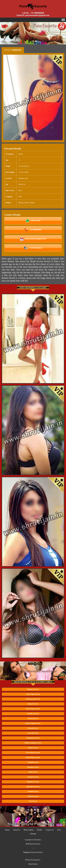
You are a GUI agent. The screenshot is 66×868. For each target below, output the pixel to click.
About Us (17, 830)
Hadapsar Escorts (33, 689)
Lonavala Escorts (33, 733)
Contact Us (50, 830)
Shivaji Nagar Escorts (33, 709)
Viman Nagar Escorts (33, 694)
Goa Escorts (33, 801)
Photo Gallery (29, 830)
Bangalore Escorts (33, 782)
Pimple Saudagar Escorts (33, 743)
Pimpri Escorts (33, 748)
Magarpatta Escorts (33, 738)
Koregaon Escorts (33, 767)
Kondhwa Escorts (33, 714)
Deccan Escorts (33, 718)
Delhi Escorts (33, 772)
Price (59, 830)
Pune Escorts (33, 864)
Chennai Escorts (33, 791)
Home (7, 830)
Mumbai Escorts (33, 796)
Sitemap (33, 834)
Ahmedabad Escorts (33, 787)
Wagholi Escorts (33, 762)
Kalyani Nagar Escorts (33, 723)
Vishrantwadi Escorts (33, 699)
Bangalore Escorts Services (33, 852)
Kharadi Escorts (33, 728)
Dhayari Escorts (33, 704)
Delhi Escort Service (33, 844)
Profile (40, 830)
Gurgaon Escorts (33, 777)
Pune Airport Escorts (33, 753)
